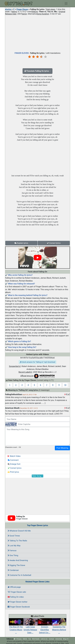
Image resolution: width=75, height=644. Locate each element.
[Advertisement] (38, 33)
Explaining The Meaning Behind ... (59, 627)
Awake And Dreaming (18, 560)
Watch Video (14, 456)
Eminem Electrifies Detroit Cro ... (45, 627)
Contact (51, 639)
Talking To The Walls (17, 541)
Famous (12, 551)
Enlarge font (14, 464)
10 (65, 385)
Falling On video (16, 597)
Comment (13, 460)
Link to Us (44, 639)
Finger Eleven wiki (17, 592)
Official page (14, 587)
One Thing (13, 555)
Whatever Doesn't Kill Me (19, 531)
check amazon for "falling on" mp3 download (37, 362)
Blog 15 (66, 639)
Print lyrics (13, 472)
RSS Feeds (36, 639)
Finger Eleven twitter (18, 602)
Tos (30, 639)
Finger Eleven (22, 9)
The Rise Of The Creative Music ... (16, 627)
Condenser (13, 570)
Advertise (59, 639)
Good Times (14, 536)
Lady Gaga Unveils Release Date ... (30, 627)
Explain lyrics (21, 243)
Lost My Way (14, 546)
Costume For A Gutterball (19, 575)
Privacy (19, 639)
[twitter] (15, 639)
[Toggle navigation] (66, 3)
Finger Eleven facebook (19, 607)
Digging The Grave (16, 565)
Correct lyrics (54, 243)
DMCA (25, 639)
